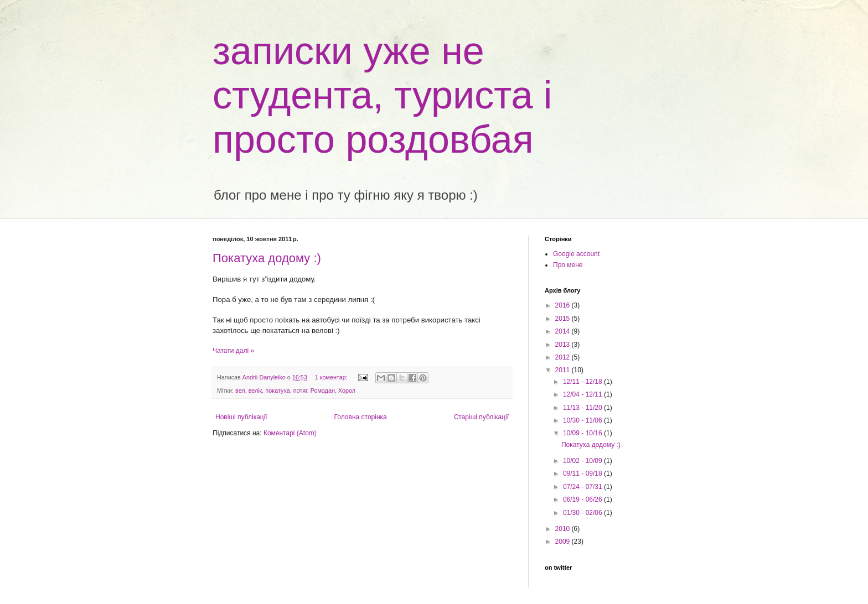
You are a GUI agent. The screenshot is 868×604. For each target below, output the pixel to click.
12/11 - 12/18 (583, 382)
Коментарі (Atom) (290, 433)
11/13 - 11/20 (583, 408)
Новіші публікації (241, 417)
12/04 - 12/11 (583, 394)
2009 (564, 541)
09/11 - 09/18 (583, 473)
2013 (564, 345)
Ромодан (323, 390)
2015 (564, 319)
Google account (576, 254)
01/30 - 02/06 (583, 513)
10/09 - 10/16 (583, 433)
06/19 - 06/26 (583, 499)
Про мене (568, 265)
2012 (564, 357)
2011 (564, 370)
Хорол (347, 390)
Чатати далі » (233, 351)
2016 (564, 305)
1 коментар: (332, 377)
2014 (564, 331)
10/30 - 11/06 (583, 420)
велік (255, 390)
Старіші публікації (481, 417)
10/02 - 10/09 (583, 461)
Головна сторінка (361, 417)
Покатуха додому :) (267, 258)
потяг (300, 390)
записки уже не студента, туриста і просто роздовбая (382, 95)
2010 (564, 529)
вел (240, 390)
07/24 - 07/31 (583, 487)
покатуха (277, 390)
